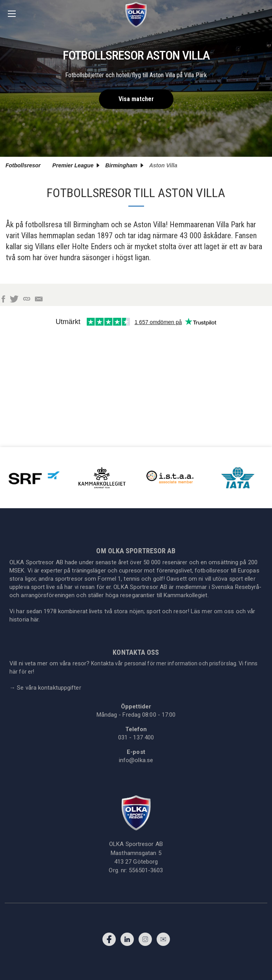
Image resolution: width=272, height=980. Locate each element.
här (35, 620)
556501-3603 (146, 870)
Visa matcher (136, 99)
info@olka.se (136, 760)
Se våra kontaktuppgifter (45, 688)
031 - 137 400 (136, 737)
